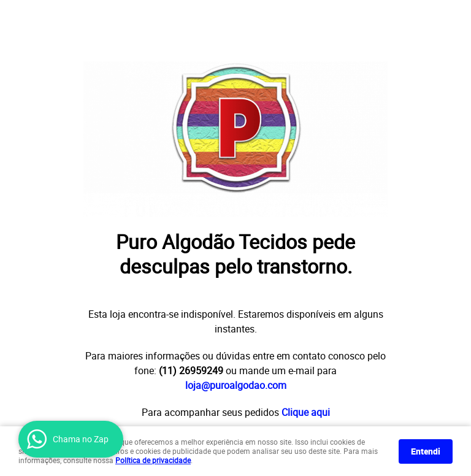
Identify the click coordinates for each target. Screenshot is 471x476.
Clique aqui (306, 412)
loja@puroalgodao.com (236, 385)
